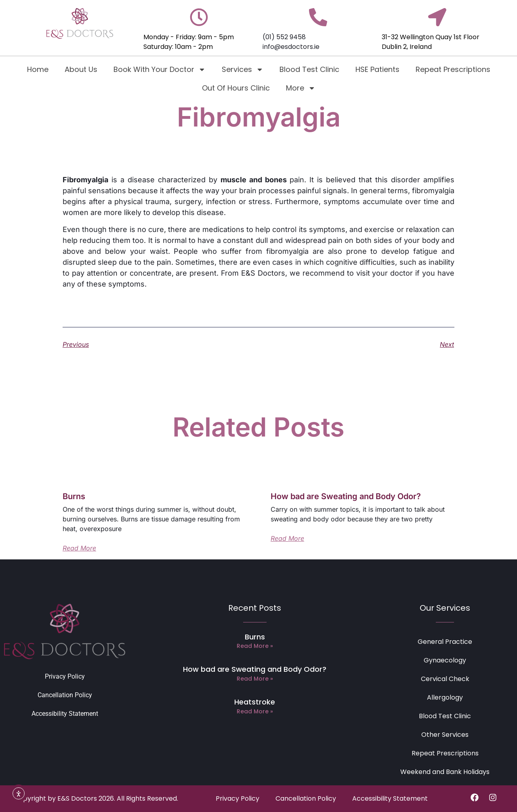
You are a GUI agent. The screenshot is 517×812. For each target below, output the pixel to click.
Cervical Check (445, 679)
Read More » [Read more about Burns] (255, 646)
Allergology (445, 697)
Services (243, 70)
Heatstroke (255, 702)
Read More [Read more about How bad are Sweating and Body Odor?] (287, 538)
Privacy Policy (65, 676)
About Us (81, 69)
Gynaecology (445, 660)
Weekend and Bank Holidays (445, 772)
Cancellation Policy (65, 695)
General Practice (445, 642)
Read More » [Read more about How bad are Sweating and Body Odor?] (255, 679)
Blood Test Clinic (309, 69)
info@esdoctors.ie (291, 47)
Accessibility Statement (65, 714)
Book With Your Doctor (160, 70)
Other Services (445, 735)
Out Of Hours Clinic (236, 88)
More (301, 88)
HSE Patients (377, 69)
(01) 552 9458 (284, 37)
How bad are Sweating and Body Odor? (346, 496)
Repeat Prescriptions (453, 69)
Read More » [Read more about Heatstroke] (255, 711)
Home (38, 69)
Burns (74, 496)
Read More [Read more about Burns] (79, 548)
